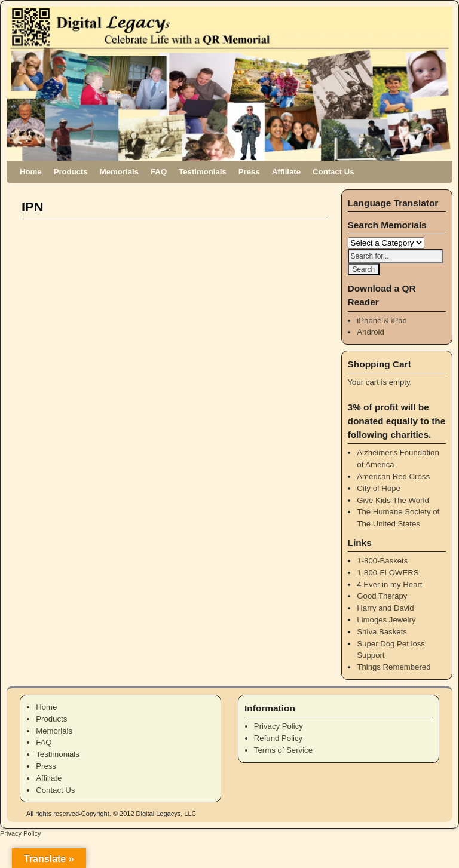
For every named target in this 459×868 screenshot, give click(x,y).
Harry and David (385, 608)
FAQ (159, 172)
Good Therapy (382, 596)
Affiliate (286, 172)
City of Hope (379, 488)
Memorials (119, 172)
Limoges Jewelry (386, 620)
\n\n (386, 243)
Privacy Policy (279, 726)
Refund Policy (278, 738)
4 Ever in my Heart (389, 585)
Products (71, 172)
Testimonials (203, 172)
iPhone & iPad (382, 320)
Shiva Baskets (382, 632)
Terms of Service (283, 750)
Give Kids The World (393, 500)
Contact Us (333, 172)
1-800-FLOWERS (388, 573)
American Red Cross (393, 476)
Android (370, 332)
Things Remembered (394, 667)
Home (31, 172)
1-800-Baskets (382, 561)
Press (249, 172)
